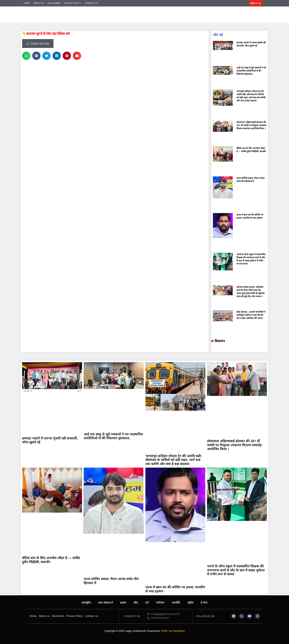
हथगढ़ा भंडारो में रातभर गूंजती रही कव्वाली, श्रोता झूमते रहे (251, 44)
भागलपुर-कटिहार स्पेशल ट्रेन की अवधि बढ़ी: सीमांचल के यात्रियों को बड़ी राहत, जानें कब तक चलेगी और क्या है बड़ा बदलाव (251, 96)
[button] (26, 56)
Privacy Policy (73, 3)
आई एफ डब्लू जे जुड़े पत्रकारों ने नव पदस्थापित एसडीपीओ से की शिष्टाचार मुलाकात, (251, 71)
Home (27, 3)
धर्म (147, 603)
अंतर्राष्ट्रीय (86, 603)
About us (39, 3)
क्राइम (123, 603)
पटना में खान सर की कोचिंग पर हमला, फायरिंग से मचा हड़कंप (250, 216)
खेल (136, 603)
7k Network (214, 350)
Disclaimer (54, 3)
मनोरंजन (160, 603)
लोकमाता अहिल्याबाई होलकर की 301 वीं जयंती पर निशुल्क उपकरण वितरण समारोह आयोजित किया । (251, 125)
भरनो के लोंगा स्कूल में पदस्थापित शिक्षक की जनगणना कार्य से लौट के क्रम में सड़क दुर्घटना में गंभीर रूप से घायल (251, 259)
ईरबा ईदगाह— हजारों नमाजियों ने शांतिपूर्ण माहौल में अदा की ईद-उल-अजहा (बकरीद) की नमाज (251, 315)
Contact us (91, 3)
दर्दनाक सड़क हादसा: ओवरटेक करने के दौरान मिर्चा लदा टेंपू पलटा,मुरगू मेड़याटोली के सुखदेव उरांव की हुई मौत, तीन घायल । (250, 292)
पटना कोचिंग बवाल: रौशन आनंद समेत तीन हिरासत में (250, 180)
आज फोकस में (106, 603)
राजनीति (176, 603)
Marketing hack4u (213, 350)
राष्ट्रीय (190, 603)
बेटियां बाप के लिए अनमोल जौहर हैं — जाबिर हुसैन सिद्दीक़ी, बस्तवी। (251, 150)
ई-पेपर (204, 603)
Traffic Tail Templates (173, 631)
